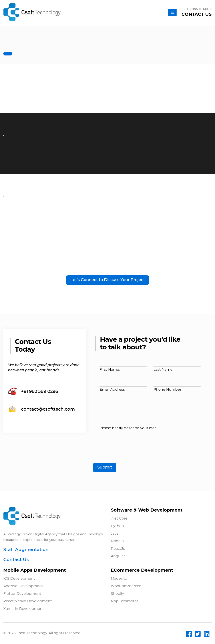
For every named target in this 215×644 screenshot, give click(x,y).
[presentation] (133, 449)
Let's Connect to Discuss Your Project (108, 280)
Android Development (23, 586)
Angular (118, 556)
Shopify (117, 594)
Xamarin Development (24, 609)
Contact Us (16, 560)
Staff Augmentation (26, 550)
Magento (119, 579)
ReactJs (118, 549)
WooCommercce (126, 586)
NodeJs (117, 541)
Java (115, 534)
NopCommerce (125, 601)
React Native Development (28, 601)
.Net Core (119, 518)
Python (117, 526)
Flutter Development (22, 594)
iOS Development (19, 579)
